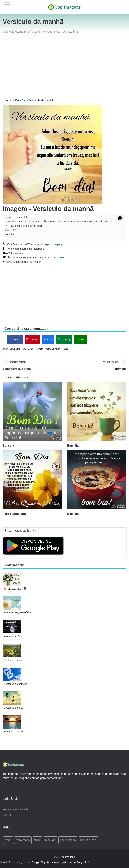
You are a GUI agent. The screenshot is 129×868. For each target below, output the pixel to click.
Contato (7, 815)
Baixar (80, 339)
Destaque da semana (16, 684)
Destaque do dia (13, 660)
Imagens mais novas (15, 732)
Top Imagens (56, 244)
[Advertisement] (65, 67)
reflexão (50, 840)
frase (38, 840)
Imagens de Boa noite (16, 636)
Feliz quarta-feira (14, 514)
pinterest (32, 339)
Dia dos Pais (88, 840)
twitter (48, 339)
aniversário (23, 840)
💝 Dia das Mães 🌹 (15, 589)
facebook (15, 339)
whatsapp (64, 339)
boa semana (68, 840)
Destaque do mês (13, 708)
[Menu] (7, 3)
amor (8, 840)
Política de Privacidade (15, 810)
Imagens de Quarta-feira (17, 613)
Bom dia (8, 446)
